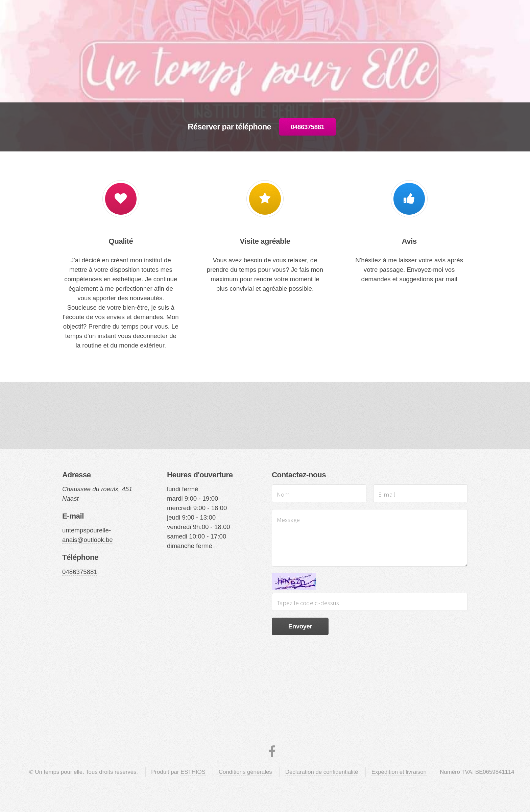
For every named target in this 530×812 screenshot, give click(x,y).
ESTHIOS (193, 772)
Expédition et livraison (399, 772)
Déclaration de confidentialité (322, 772)
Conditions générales (245, 772)
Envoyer (300, 626)
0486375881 (307, 127)
